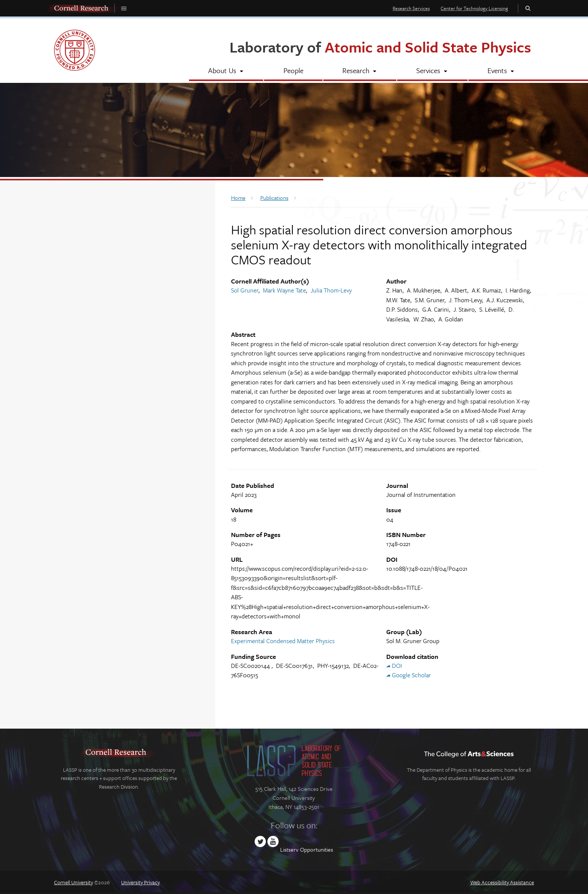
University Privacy (140, 882)
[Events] (501, 71)
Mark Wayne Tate (284, 290)
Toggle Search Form (528, 8)
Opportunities (316, 849)
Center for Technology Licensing (474, 8)
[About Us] (226, 71)
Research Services (411, 8)
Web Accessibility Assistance (502, 882)
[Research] (360, 71)
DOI (397, 666)
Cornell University (73, 882)
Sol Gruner (245, 290)
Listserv (289, 849)
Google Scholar (411, 675)
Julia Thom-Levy (331, 290)
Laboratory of (380, 47)
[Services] (432, 71)
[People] (293, 71)
